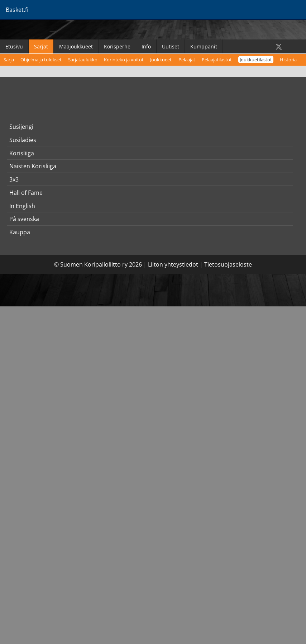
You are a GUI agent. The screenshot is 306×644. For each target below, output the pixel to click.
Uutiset (171, 46)
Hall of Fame (26, 193)
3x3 (14, 179)
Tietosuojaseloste (228, 264)
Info (146, 46)
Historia (288, 60)
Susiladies (23, 140)
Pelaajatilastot (217, 60)
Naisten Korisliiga (33, 166)
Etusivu (14, 46)
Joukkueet (161, 60)
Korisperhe (117, 46)
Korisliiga (22, 153)
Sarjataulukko (83, 60)
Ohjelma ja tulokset (41, 60)
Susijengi (21, 127)
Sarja (9, 60)
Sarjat (41, 46)
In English (22, 206)
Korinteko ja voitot (124, 60)
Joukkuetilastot (256, 60)
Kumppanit (204, 46)
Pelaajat (187, 60)
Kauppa (20, 232)
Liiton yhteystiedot (173, 264)
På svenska (24, 219)
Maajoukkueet (76, 46)
